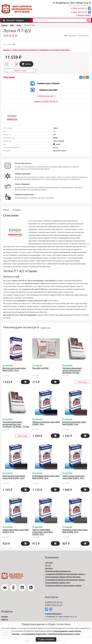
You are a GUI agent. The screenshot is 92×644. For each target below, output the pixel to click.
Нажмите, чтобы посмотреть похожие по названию (26, 50)
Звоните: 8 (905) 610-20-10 (46, 101)
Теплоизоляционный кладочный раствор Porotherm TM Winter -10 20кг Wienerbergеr (16, 425)
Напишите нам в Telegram (48, 83)
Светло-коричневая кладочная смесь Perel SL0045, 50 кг (43, 532)
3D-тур (48, 565)
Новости (5, 619)
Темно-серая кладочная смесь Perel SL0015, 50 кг (73, 477)
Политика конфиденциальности (58, 571)
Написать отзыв (11, 276)
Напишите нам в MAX (48, 90)
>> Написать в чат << (46, 96)
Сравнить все (46, 328)
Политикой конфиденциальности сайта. (64, 634)
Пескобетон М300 (40, 368)
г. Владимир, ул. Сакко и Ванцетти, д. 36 (73, 3)
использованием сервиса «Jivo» (34, 634)
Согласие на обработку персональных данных (63, 585)
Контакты (49, 568)
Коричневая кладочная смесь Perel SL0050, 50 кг (46, 477)
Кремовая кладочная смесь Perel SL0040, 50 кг (75, 531)
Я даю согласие (46, 639)
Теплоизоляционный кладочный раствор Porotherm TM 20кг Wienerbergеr (72, 372)
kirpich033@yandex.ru (53, 614)
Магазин (4, 617)
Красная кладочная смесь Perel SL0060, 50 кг (74, 423)
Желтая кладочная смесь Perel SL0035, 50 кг (14, 369)
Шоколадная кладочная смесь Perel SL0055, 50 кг (14, 477)
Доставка (49, 563)
